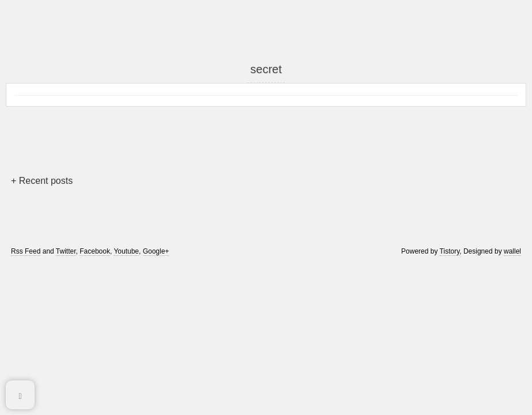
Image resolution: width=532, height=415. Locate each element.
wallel (512, 251)
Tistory (450, 251)
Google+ (156, 251)
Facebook (95, 251)
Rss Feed (26, 251)
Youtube (126, 251)
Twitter (66, 251)
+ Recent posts (42, 181)
